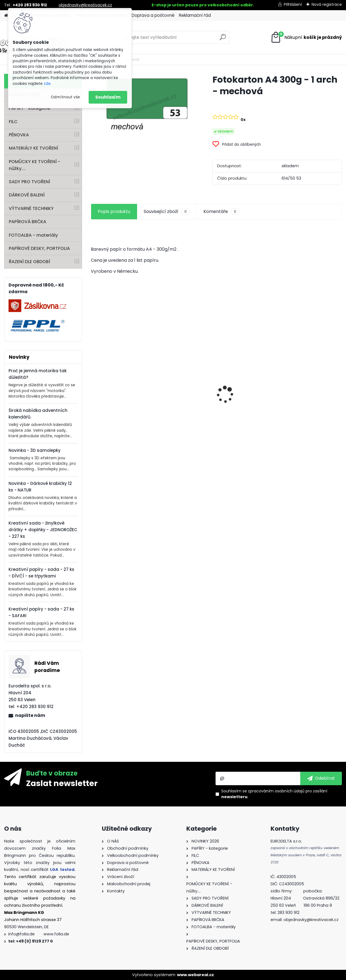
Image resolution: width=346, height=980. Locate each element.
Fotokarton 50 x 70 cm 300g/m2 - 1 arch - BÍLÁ (184, 382)
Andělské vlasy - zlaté (310, 409)
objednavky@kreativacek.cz (85, 5)
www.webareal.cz (195, 975)
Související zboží (167, 212)
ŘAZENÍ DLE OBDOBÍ (29, 262)
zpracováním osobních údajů (276, 791)
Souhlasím (108, 97)
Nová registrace (327, 4)
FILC (13, 122)
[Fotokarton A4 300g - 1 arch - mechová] (143, 106)
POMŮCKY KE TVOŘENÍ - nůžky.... (35, 165)
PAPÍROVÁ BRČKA (28, 222)
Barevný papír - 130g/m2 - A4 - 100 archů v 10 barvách (243, 411)
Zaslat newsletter (62, 783)
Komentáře (221, 212)
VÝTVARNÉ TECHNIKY (31, 208)
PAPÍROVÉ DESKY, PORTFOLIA (39, 248)
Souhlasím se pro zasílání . (274, 794)
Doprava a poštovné (153, 15)
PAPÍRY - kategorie (29, 108)
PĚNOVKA (19, 135)
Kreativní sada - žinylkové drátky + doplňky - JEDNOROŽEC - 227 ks (43, 530)
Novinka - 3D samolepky (35, 450)
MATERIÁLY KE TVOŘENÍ (33, 148)
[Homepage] (6, 16)
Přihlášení (293, 4)
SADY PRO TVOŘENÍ (29, 182)
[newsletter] (321, 778)
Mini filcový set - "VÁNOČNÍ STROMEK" (116, 413)
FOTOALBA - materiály (33, 235)
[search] (223, 39)
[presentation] (94, 385)
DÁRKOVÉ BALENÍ (27, 195)
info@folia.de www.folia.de (39, 934)
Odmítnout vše (65, 97)
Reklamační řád (195, 15)
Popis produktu (114, 211)
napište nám (30, 715)
